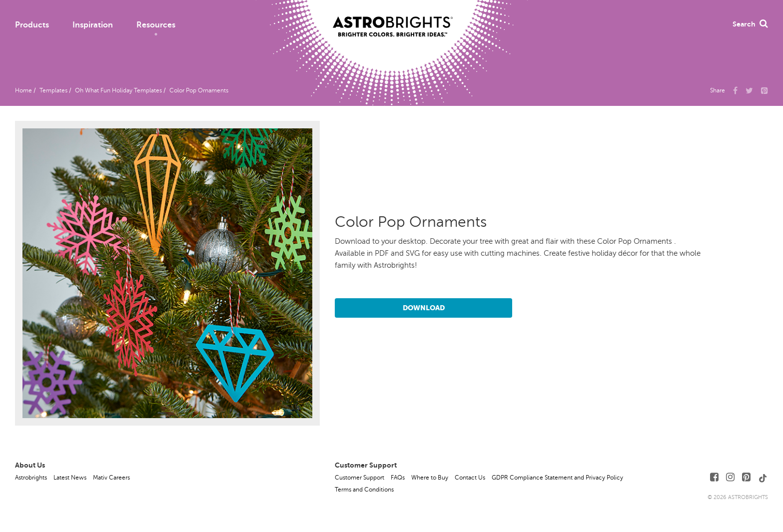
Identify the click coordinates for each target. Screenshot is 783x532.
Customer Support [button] (360, 478)
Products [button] (32, 25)
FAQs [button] (398, 478)
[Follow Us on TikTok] (763, 477)
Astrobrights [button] (31, 478)
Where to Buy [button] (430, 478)
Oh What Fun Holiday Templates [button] (118, 90)
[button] (765, 90)
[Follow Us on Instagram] (730, 477)
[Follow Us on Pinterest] (746, 477)
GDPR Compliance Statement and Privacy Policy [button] (557, 478)
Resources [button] (156, 25)
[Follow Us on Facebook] (714, 477)
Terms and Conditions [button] (364, 490)
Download (424, 308)
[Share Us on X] (749, 90)
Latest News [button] (70, 478)
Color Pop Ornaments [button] (199, 90)
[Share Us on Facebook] (735, 90)
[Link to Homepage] (393, 18)
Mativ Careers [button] (111, 478)
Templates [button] (53, 90)
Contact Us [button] (470, 478)
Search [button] (750, 24)
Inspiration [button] (93, 25)
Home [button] (23, 90)
